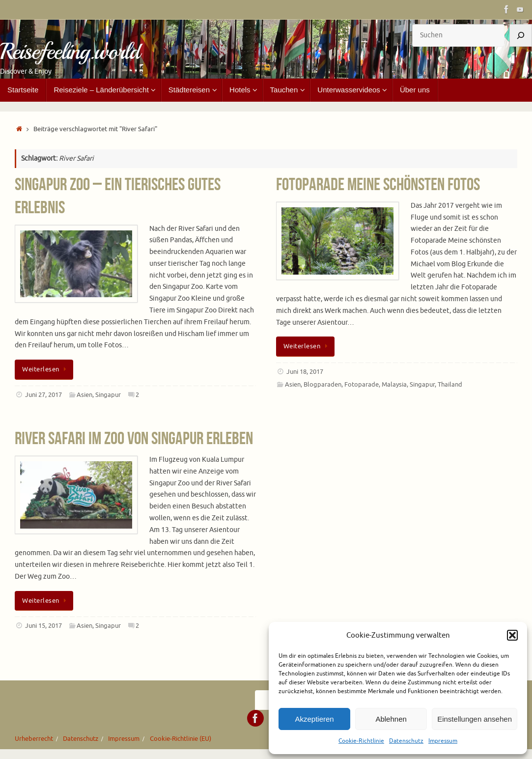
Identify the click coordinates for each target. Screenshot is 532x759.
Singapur (108, 395)
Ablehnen (391, 719)
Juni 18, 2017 (305, 372)
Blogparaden (322, 385)
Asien (84, 395)
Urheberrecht (34, 739)
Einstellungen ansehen (475, 719)
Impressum (443, 741)
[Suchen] (521, 35)
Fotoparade (362, 385)
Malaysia (394, 385)
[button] (512, 635)
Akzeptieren (314, 719)
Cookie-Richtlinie (361, 741)
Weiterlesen (46, 369)
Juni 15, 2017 (43, 626)
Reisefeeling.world (70, 52)
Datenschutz (406, 741)
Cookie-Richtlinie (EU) (181, 739)
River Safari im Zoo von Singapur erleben (134, 438)
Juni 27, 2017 (43, 395)
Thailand (450, 385)
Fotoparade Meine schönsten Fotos (378, 184)
